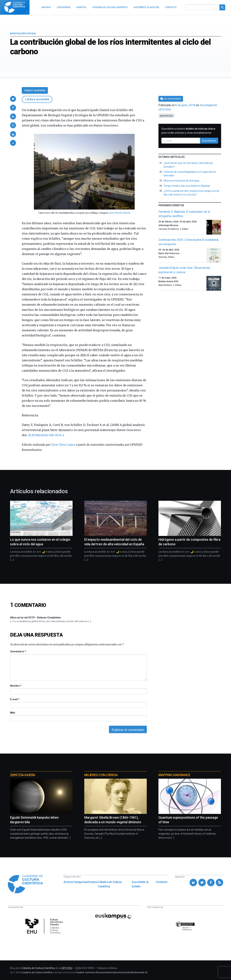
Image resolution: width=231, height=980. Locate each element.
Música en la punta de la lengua (181, 181)
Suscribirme (209, 141)
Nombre (16, 686)
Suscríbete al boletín (140, 884)
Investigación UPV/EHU (23, 34)
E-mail (15, 699)
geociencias (166, 116)
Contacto (162, 882)
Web (13, 713)
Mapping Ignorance (174, 775)
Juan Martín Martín (120, 213)
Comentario (18, 651)
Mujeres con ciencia (101, 775)
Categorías (80, 882)
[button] (13, 99)
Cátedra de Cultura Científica (110, 884)
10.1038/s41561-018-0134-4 (46, 435)
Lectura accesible (37, 99)
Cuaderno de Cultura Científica (37, 972)
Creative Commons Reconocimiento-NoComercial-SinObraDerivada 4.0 (112, 972)
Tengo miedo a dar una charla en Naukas (187, 186)
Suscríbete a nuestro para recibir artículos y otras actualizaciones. (188, 131)
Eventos (93, 882)
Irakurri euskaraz (35, 90)
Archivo (68, 882)
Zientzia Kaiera (23, 775)
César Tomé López (63, 445)
